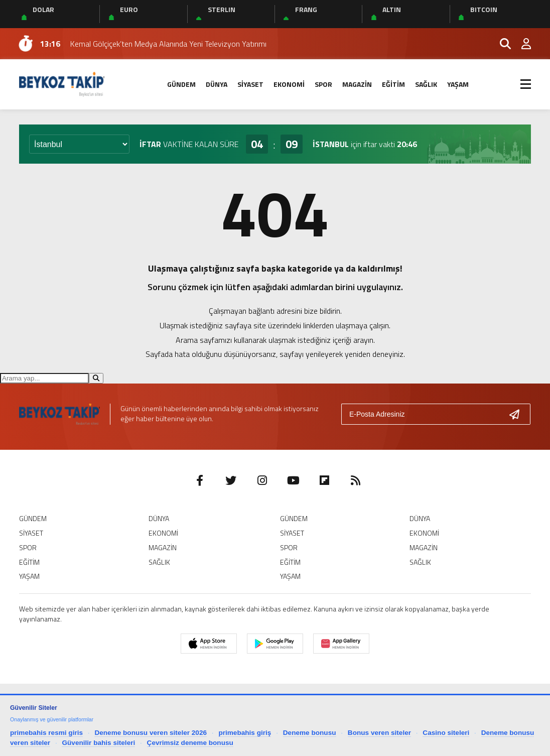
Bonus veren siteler (379, 733)
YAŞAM (458, 84)
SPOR (323, 84)
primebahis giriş (245, 733)
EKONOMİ (289, 84)
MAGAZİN (357, 84)
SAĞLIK (426, 84)
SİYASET (250, 84)
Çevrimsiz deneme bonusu (190, 743)
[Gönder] (518, 414)
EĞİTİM (393, 84)
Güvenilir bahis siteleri (98, 743)
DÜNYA (217, 84)
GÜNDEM (181, 84)
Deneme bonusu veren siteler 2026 (151, 733)
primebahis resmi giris (46, 733)
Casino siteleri (446, 733)
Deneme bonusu (310, 733)
